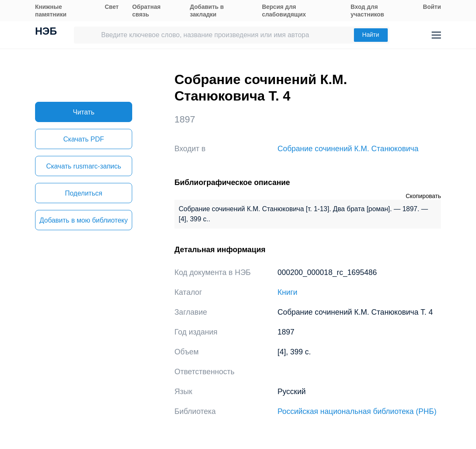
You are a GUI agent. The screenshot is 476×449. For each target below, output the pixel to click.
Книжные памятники (51, 11)
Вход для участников (367, 11)
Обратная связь (146, 11)
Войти (432, 7)
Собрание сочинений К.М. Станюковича (348, 149)
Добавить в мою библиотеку (83, 220)
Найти (371, 35)
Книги (287, 292)
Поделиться (84, 193)
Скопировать (423, 196)
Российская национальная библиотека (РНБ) (357, 411)
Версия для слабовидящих (284, 11)
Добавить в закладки (207, 11)
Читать (84, 112)
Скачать (84, 139)
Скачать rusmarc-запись (84, 166)
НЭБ (46, 32)
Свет (112, 7)
